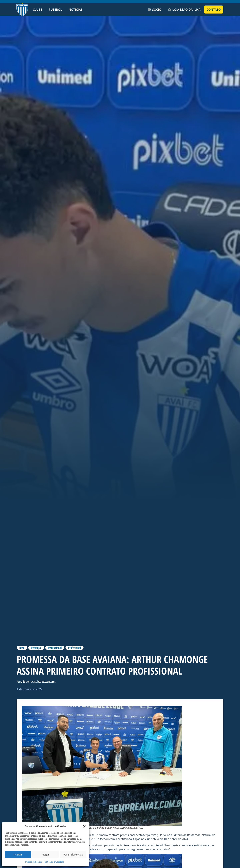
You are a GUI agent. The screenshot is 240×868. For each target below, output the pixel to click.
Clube (37, 10)
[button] (84, 826)
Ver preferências (73, 854)
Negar (45, 854)
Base (22, 648)
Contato (214, 10)
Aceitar (18, 854)
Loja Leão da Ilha (184, 10)
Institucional (55, 648)
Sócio (155, 10)
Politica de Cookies (34, 862)
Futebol (55, 10)
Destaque (36, 648)
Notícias (76, 10)
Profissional (74, 648)
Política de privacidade (54, 862)
